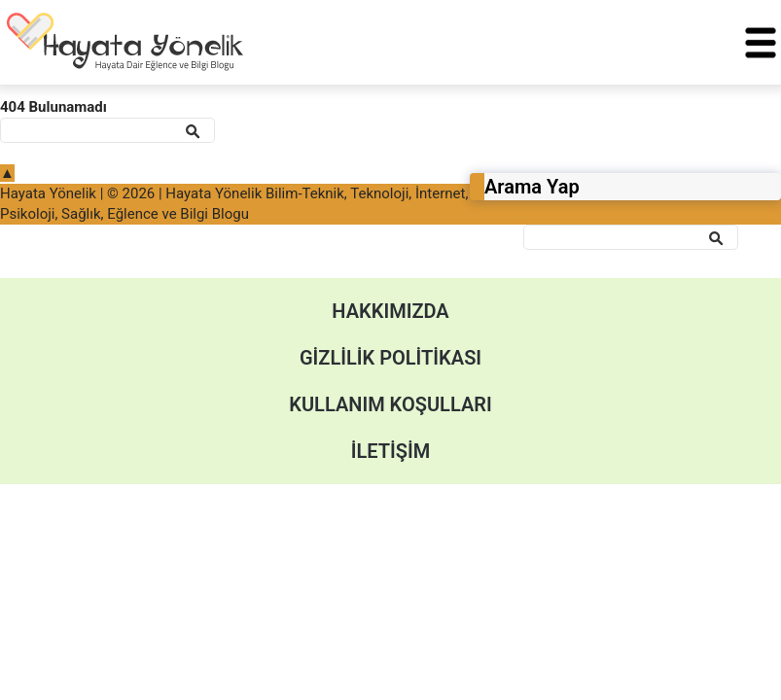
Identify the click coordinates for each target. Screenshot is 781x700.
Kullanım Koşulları (390, 404)
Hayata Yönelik (48, 193)
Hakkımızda (390, 311)
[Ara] (631, 237)
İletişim (391, 451)
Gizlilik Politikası (390, 358)
